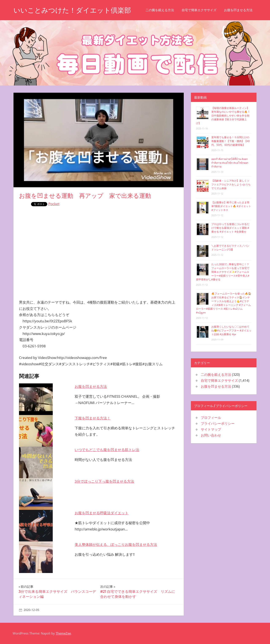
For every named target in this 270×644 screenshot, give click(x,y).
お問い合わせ (211, 435)
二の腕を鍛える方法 (160, 10)
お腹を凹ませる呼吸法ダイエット (102, 513)
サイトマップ (211, 429)
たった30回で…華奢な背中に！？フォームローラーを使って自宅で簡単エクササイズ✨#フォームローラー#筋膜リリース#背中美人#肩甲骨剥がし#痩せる (223, 272)
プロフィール (211, 418)
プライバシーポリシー (218, 423)
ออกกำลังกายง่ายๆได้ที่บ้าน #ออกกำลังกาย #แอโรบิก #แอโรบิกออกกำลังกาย (230, 163)
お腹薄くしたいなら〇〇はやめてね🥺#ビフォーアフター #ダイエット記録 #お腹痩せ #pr (231, 330)
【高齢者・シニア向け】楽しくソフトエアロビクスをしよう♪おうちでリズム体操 (231, 184)
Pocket (54, 204)
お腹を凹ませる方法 (238, 10)
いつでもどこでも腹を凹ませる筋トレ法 (107, 450)
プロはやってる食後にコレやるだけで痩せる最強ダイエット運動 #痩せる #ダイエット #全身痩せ (230, 228)
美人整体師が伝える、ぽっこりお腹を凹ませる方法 (116, 544)
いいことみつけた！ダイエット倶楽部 (72, 10)
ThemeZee (63, 633)
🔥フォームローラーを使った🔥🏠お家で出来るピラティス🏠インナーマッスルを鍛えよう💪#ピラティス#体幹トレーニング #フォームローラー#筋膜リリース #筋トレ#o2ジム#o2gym (224, 303)
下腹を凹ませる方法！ (93, 418)
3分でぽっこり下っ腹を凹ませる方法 (104, 481)
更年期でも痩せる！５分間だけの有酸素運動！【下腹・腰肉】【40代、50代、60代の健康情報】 (231, 141)
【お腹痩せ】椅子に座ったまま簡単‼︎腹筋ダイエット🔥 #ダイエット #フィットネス (231, 206)
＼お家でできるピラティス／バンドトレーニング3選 (230, 248)
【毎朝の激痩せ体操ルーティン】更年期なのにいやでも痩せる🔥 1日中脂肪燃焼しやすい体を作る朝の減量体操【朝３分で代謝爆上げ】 (223, 116)
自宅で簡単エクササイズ (199, 10)
